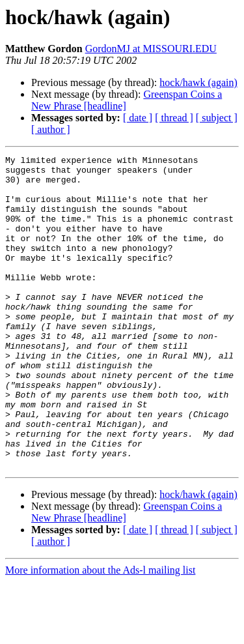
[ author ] (51, 129)
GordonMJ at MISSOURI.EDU (151, 49)
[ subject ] (217, 118)
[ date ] (138, 118)
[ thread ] (174, 118)
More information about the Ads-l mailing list (100, 633)
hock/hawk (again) (198, 82)
